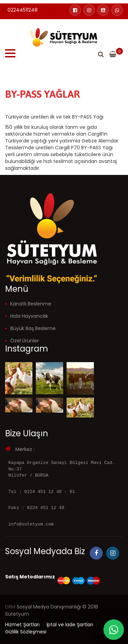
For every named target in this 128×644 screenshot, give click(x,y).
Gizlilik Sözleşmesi (26, 632)
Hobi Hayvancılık (29, 316)
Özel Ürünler (25, 341)
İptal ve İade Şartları (70, 625)
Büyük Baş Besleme (33, 328)
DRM (10, 607)
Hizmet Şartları (22, 625)
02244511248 (23, 10)
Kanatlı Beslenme (31, 304)
